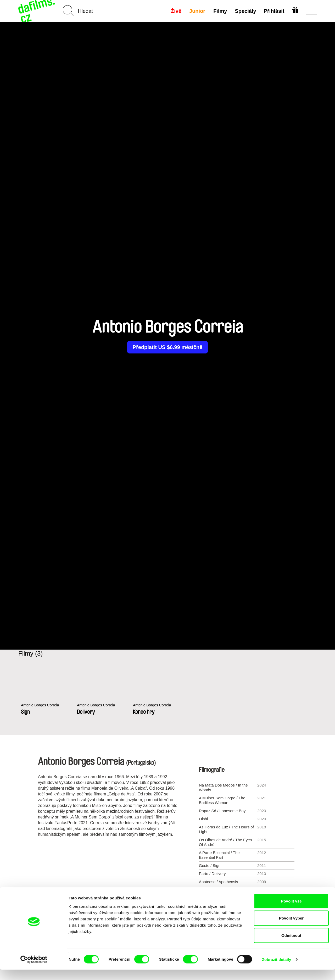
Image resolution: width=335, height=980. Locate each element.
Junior (197, 11)
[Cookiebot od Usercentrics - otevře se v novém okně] (34, 970)
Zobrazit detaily (277, 970)
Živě (176, 11)
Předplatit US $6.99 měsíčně (168, 347)
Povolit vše (291, 911)
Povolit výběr (291, 929)
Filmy (220, 11)
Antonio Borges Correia (41, 705)
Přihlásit (274, 11)
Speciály (245, 11)
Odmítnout (291, 946)
